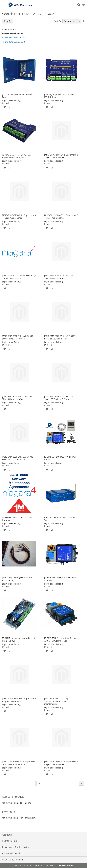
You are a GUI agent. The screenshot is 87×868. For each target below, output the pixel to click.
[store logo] (20, 5)
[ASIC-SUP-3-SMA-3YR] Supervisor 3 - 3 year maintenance (61, 156)
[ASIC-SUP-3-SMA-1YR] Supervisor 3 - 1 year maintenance (19, 217)
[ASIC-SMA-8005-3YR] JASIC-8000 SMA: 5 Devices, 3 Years (60, 277)
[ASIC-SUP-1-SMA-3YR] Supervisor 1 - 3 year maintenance (61, 763)
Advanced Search (11, 853)
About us (7, 835)
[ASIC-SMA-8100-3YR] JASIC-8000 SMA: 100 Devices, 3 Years (60, 398)
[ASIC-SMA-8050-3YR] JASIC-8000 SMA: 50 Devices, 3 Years (18, 398)
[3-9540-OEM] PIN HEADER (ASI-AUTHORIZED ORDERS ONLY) (17, 156)
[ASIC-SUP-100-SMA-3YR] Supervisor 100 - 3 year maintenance (56, 701)
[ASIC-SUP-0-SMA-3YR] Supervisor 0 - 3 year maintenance (19, 700)
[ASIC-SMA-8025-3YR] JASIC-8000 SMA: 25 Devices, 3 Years (60, 337)
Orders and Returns (13, 860)
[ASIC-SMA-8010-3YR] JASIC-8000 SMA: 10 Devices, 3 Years (18, 337)
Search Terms (9, 841)
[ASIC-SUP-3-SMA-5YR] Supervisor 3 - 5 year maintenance (61, 217)
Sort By (58, 21)
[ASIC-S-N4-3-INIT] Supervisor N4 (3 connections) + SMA (19, 277)
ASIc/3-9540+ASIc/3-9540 (14, 42)
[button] (5, 107)
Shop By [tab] (8, 21)
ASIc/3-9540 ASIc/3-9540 (13, 38)
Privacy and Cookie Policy (16, 847)
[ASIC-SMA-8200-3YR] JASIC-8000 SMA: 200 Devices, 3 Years (18, 458)
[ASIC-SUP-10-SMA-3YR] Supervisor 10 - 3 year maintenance (19, 763)
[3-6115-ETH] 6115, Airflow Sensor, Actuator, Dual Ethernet (60, 639)
